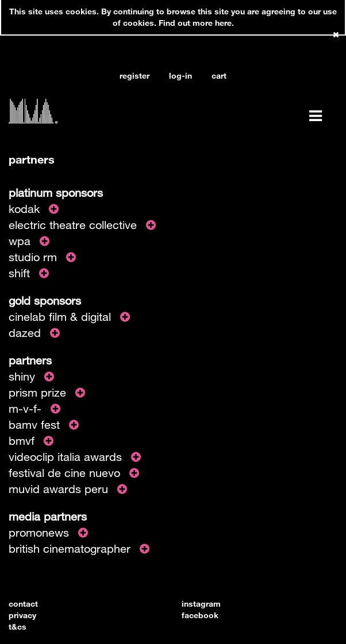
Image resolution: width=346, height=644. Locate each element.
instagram (201, 604)
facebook (200, 615)
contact (23, 604)
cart (219, 75)
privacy (22, 615)
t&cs (18, 626)
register (134, 75)
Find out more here (195, 23)
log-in (180, 75)
